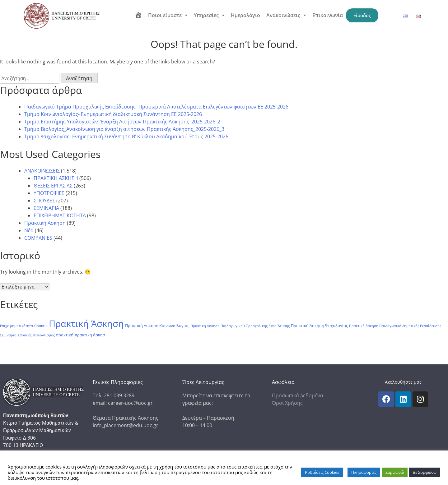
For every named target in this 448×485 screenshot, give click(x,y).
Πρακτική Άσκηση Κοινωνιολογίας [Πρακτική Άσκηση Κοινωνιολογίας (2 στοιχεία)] (157, 326)
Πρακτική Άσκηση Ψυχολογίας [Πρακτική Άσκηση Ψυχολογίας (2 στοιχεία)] (319, 326)
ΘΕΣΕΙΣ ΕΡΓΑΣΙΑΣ (53, 186)
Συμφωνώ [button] (395, 472)
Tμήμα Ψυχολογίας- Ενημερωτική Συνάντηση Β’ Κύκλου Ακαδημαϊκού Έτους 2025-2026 (126, 136)
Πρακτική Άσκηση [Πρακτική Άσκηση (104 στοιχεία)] (86, 324)
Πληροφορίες (364, 472)
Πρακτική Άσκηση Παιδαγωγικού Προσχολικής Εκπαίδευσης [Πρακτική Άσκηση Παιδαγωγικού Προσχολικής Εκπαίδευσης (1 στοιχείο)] (240, 326)
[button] (168, 15)
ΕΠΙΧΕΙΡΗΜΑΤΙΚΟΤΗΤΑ (60, 215)
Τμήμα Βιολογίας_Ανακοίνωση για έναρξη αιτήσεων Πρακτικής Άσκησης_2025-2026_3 (124, 129)
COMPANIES (38, 238)
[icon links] (386, 399)
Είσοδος (362, 15)
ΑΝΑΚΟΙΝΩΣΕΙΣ (42, 171)
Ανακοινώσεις (286, 15)
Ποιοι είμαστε (168, 15)
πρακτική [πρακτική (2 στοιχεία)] (65, 335)
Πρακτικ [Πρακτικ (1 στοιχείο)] (41, 326)
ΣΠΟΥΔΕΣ (44, 201)
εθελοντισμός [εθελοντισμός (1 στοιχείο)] (44, 335)
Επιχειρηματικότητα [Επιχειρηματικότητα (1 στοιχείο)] (16, 326)
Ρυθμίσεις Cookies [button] (322, 472)
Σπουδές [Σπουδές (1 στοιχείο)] (25, 335)
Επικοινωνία (327, 15)
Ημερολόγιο (245, 15)
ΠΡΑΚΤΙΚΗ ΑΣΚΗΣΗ (56, 178)
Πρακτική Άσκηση (45, 223)
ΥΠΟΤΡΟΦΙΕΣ (49, 193)
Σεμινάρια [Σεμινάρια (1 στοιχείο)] (8, 335)
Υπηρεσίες (209, 15)
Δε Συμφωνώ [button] (425, 472)
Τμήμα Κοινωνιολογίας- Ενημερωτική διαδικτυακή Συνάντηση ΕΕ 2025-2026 (113, 114)
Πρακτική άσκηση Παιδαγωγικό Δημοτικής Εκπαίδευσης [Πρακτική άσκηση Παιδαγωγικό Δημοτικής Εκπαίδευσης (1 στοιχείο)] (395, 326)
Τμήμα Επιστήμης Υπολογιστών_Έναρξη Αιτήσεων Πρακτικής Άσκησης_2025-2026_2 (122, 122)
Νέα (29, 230)
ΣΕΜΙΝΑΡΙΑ (46, 208)
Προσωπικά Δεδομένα (298, 395)
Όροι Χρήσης (287, 403)
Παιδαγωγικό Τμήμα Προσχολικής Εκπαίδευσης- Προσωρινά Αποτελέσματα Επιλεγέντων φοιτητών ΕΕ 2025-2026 (156, 107)
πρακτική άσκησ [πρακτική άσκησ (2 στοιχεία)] (90, 335)
